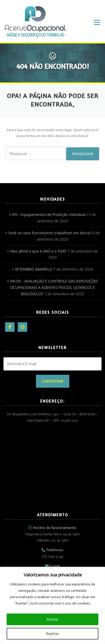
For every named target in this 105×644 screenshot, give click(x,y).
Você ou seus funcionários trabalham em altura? (50, 233)
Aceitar (52, 619)
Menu (97, 23)
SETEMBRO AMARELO (34, 269)
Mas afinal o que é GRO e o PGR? (38, 251)
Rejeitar (53, 634)
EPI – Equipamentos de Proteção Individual (49, 215)
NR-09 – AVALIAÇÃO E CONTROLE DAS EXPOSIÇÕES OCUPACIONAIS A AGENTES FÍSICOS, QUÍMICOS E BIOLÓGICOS (54, 287)
